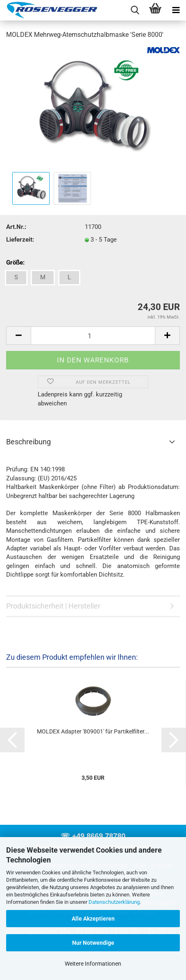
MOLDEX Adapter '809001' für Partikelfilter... (93, 731)
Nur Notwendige (93, 943)
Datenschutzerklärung (114, 902)
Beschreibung (28, 442)
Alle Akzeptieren (93, 919)
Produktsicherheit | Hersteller (53, 606)
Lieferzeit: (20, 240)
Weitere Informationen (93, 964)
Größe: (15, 263)
